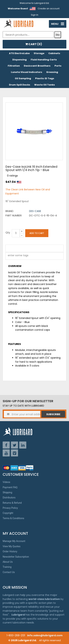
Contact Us (9, 572)
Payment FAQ (10, 487)
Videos (6, 482)
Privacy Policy (10, 508)
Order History (10, 551)
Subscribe (53, 414)
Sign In (35, 15)
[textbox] (16, 256)
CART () (34, 44)
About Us (8, 562)
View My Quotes (12, 546)
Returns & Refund (12, 503)
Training (7, 567)
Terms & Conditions (13, 518)
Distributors (9, 498)
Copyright (8, 513)
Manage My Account (14, 541)
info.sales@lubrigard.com (45, 635)
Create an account (49, 9)
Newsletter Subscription (16, 557)
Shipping (7, 492)
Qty (8, 233)
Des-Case (35, 211)
